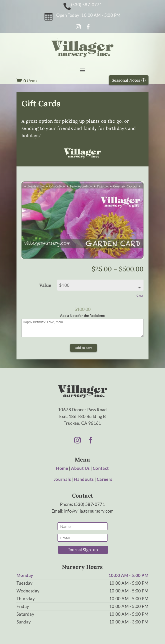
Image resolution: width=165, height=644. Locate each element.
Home (62, 468)
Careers (104, 479)
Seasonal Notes (126, 80)
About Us (80, 468)
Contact (101, 468)
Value (45, 285)
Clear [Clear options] (140, 295)
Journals (62, 479)
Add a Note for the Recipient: (83, 315)
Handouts (84, 479)
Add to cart (83, 348)
